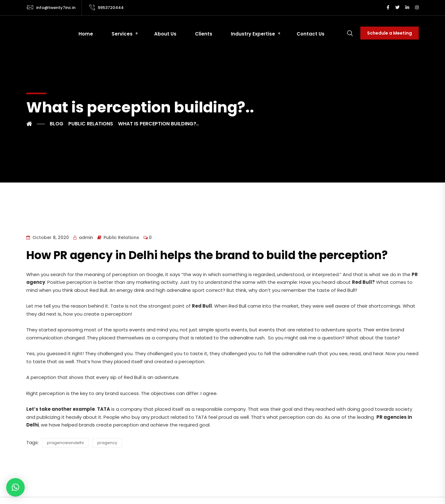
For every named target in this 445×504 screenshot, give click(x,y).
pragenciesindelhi (65, 443)
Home (86, 34)
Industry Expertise (253, 34)
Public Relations (121, 237)
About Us (165, 34)
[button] (15, 487)
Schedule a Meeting (390, 33)
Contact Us (311, 34)
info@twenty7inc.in (56, 8)
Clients (204, 34)
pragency (107, 443)
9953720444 (111, 8)
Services (122, 34)
